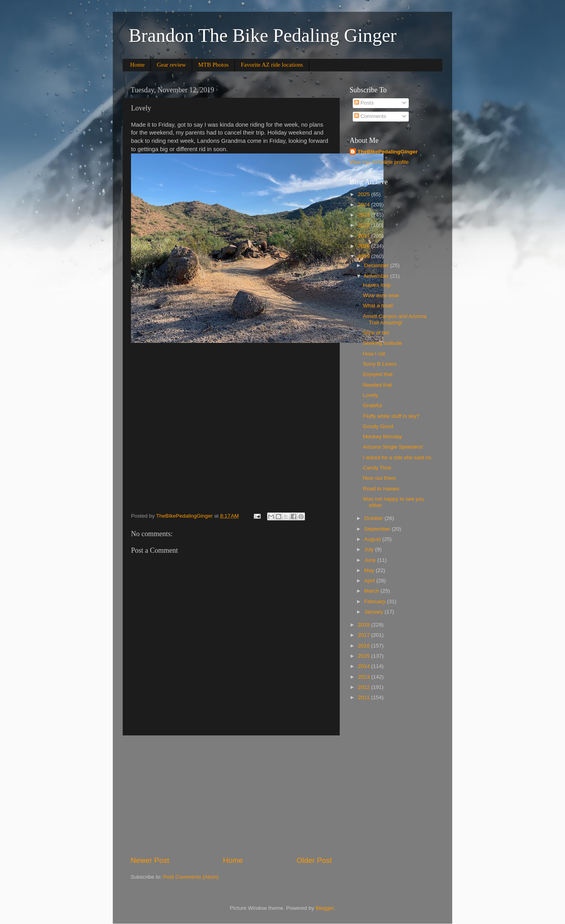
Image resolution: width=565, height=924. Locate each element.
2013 (365, 677)
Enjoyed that (378, 374)
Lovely (371, 395)
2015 (365, 656)
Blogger (325, 908)
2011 (365, 697)
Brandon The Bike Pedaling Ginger (263, 35)
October (374, 518)
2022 (365, 225)
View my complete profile (379, 162)
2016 (365, 646)
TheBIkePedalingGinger (387, 152)
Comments (370, 116)
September (378, 529)
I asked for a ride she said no (397, 457)
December (377, 265)
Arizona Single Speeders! (393, 447)
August (373, 539)
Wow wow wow (381, 295)
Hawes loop (377, 285)
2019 (365, 256)
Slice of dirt (376, 333)
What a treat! (378, 306)
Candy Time (377, 468)
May (370, 570)
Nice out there (380, 478)
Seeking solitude (383, 343)
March (372, 591)
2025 (365, 194)
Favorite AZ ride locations (272, 65)
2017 (365, 635)
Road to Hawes (381, 489)
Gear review (171, 65)
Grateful (372, 405)
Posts (364, 103)
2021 (365, 236)
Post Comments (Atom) (191, 877)
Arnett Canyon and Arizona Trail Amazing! (395, 319)
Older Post (314, 860)
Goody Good (378, 426)
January (374, 612)
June (371, 560)
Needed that (378, 385)
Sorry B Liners (380, 364)
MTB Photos (213, 65)
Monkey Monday (383, 437)
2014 (365, 666)
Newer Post (150, 860)
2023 (365, 215)
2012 (365, 687)
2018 (365, 625)
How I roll (374, 354)
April (370, 581)
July (370, 549)
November (377, 276)
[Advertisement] (231, 795)
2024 (365, 205)
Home (138, 65)
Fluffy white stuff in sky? (391, 416)
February (376, 601)
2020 (365, 246)
